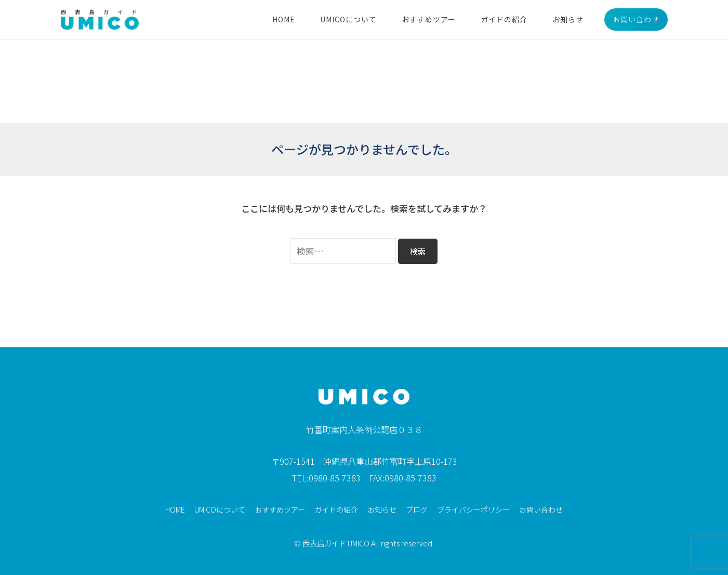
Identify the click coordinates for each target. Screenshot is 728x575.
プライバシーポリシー (473, 509)
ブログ (417, 509)
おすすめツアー (429, 19)
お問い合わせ (636, 19)
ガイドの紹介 (504, 19)
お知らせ (568, 19)
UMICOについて (348, 19)
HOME (284, 19)
